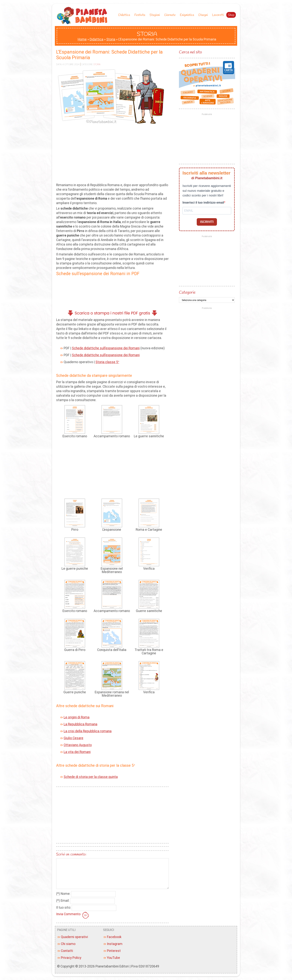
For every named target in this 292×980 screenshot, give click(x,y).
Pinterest (114, 951)
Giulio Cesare (73, 738)
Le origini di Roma (77, 717)
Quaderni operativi (74, 937)
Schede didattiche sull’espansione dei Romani (106, 348)
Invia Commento (73, 916)
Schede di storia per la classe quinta (91, 777)
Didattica (125, 15)
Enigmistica (188, 15)
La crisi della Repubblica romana (88, 731)
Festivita (141, 15)
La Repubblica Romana (80, 724)
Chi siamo (68, 944)
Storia (111, 39)
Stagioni (156, 15)
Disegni (204, 15)
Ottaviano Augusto (78, 745)
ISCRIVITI (207, 222)
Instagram (115, 944)
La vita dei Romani (77, 752)
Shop (231, 15)
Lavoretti (218, 15)
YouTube (113, 958)
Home (82, 39)
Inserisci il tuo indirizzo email (203, 203)
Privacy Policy (71, 958)
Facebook (114, 937)
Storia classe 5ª (107, 362)
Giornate (171, 15)
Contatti (67, 951)
